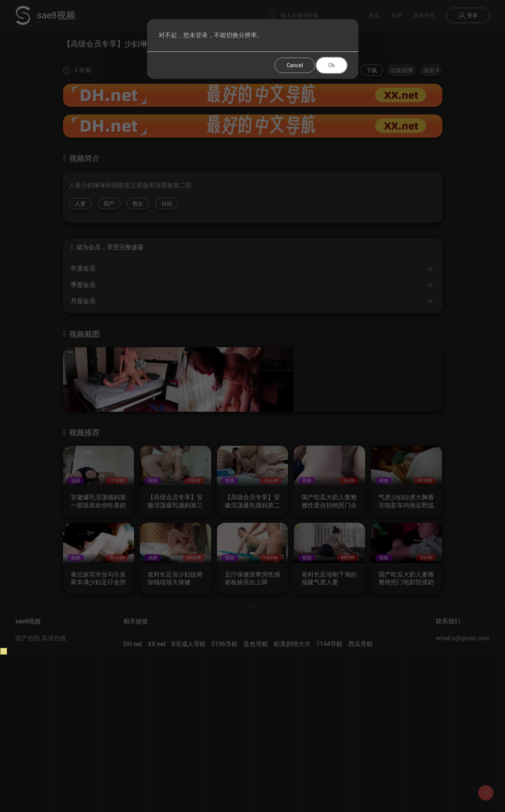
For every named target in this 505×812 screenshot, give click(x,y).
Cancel (295, 65)
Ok (332, 65)
